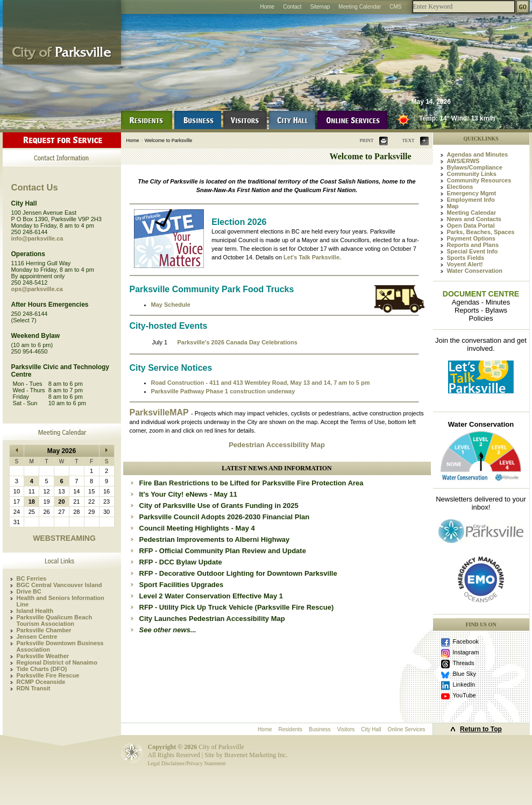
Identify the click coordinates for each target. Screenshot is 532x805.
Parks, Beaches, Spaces (481, 232)
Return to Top (481, 729)
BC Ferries (32, 578)
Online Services (406, 729)
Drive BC (29, 591)
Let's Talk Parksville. (312, 257)
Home (267, 7)
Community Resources (479, 180)
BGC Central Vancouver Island (59, 585)
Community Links (472, 174)
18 (32, 502)
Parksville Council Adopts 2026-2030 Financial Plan (225, 517)
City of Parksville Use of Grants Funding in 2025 (219, 506)
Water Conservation (475, 271)
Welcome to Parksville (168, 140)
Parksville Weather (43, 656)
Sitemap (320, 7)
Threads (464, 663)
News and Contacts (474, 219)
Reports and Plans (473, 245)
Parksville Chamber (44, 630)
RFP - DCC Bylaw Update (181, 562)
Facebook (466, 641)
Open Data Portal (471, 225)
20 (61, 502)
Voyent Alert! (465, 264)
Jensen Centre (37, 637)
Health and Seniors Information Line (61, 601)
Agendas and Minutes (478, 154)
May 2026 (62, 451)
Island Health (35, 611)
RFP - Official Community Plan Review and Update (223, 551)
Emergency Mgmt (472, 193)
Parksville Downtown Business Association (60, 646)
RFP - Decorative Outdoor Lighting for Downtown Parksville (238, 573)
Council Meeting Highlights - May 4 (197, 528)
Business (320, 729)
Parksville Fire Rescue (48, 675)
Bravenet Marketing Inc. (256, 755)
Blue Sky (464, 674)
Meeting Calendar (360, 7)
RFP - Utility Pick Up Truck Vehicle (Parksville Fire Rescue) (237, 607)
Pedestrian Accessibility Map (277, 445)
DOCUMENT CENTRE (481, 294)
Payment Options (471, 238)
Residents (290, 729)
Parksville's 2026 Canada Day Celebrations (237, 342)
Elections (460, 187)
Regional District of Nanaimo (57, 662)
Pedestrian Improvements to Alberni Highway (215, 539)
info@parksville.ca (37, 238)
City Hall (371, 729)
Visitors (346, 729)
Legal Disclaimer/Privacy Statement (187, 763)
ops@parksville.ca (37, 289)
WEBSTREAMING (64, 538)
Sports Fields (466, 258)
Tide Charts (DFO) (42, 669)
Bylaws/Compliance (475, 167)
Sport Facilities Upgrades (182, 585)
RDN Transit (34, 688)
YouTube (464, 695)
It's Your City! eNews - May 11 (189, 494)
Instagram (466, 652)
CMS (395, 7)
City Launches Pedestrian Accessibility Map (212, 619)
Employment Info (471, 200)
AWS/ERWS (463, 161)
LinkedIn (464, 684)
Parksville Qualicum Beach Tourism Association (55, 620)
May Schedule (171, 305)
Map (453, 206)
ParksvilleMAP (160, 412)
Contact (292, 7)
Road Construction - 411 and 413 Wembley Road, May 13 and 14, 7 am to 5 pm (261, 383)
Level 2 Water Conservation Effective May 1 (211, 596)
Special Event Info (473, 251)
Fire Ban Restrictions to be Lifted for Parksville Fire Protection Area (251, 483)
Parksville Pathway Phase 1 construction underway (223, 391)
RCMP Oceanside (41, 682)
